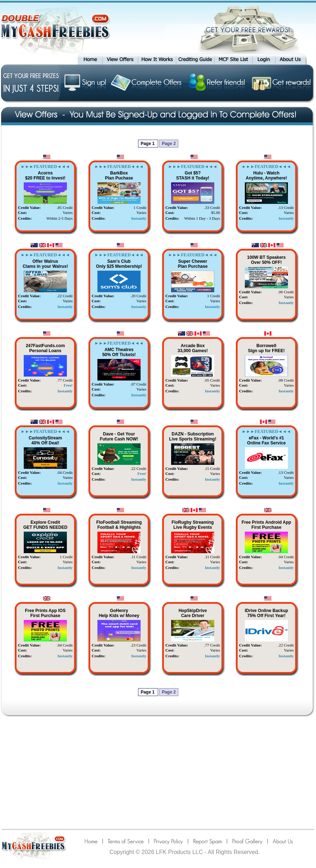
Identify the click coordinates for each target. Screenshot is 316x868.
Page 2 (169, 144)
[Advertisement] (158, 773)
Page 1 (148, 144)
